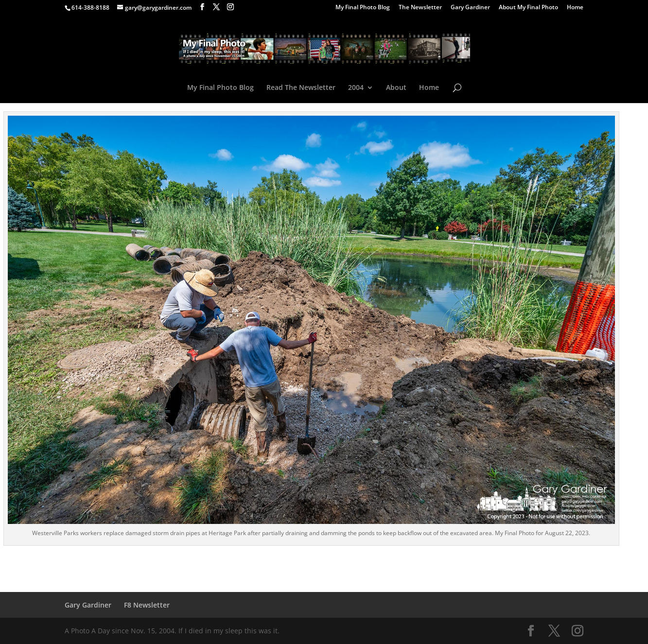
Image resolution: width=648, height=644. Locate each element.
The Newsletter (420, 8)
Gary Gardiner (470, 8)
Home (575, 8)
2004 (356, 88)
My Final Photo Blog (363, 8)
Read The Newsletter (301, 88)
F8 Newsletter (147, 605)
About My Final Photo (528, 8)
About (396, 88)
